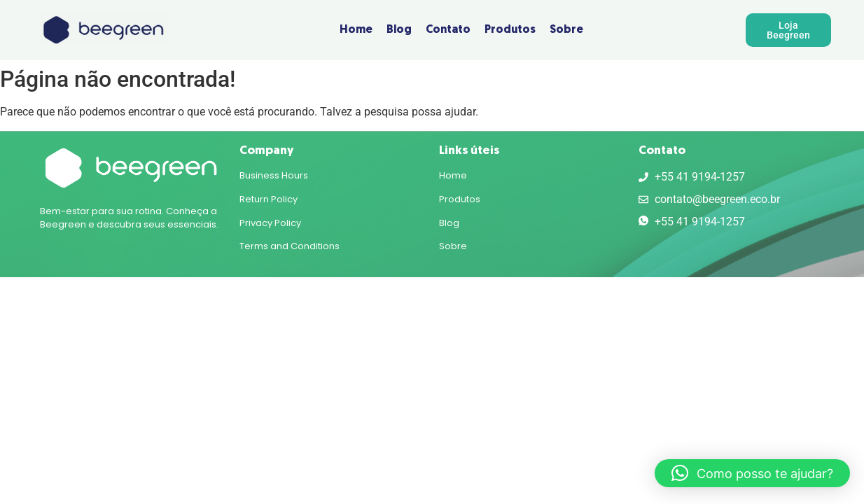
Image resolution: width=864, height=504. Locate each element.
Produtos (460, 199)
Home (453, 175)
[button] (752, 473)
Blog (449, 223)
